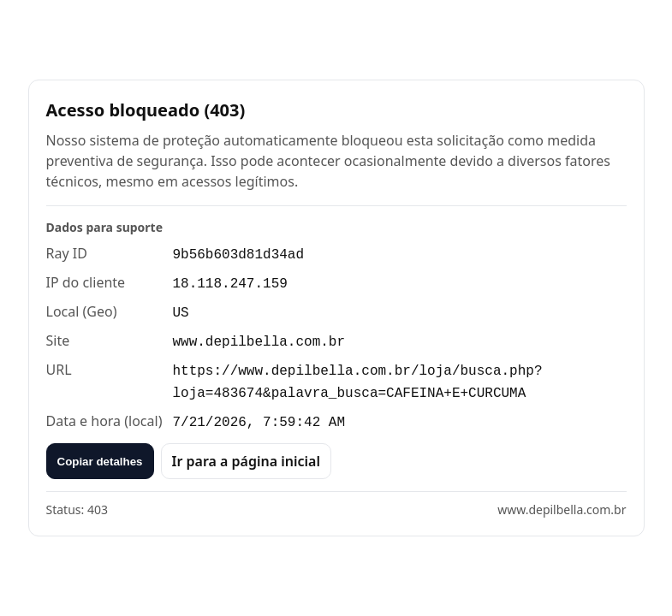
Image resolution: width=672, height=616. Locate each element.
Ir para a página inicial (246, 461)
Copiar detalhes (100, 462)
